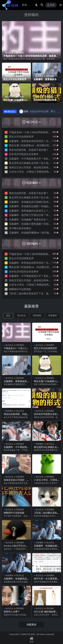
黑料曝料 (31, 15)
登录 (51, 5)
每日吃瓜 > (33, 122)
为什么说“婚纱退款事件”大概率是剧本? (46, 613)
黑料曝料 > (33, 244)
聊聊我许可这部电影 (20, 289)
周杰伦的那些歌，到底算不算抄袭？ (29, 150)
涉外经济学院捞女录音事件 (46, 101)
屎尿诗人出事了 (12, 612)
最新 (8, 316)
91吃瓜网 (31, 634)
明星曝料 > (33, 183)
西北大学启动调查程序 (15, 79)
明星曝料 (53, 316)
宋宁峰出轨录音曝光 (20, 228)
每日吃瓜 (9, 53)
